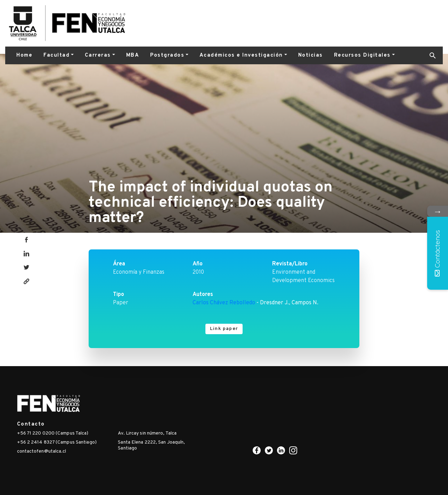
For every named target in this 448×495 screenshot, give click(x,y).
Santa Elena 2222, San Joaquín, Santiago (151, 445)
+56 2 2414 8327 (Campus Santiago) (57, 442)
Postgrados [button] (167, 55)
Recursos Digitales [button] (362, 55)
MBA (133, 55)
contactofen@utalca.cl (42, 451)
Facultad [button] (56, 55)
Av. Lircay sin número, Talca (147, 433)
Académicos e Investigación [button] (241, 55)
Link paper (224, 329)
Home (24, 55)
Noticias (311, 55)
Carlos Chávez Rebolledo (224, 303)
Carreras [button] (98, 55)
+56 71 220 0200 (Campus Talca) (53, 433)
